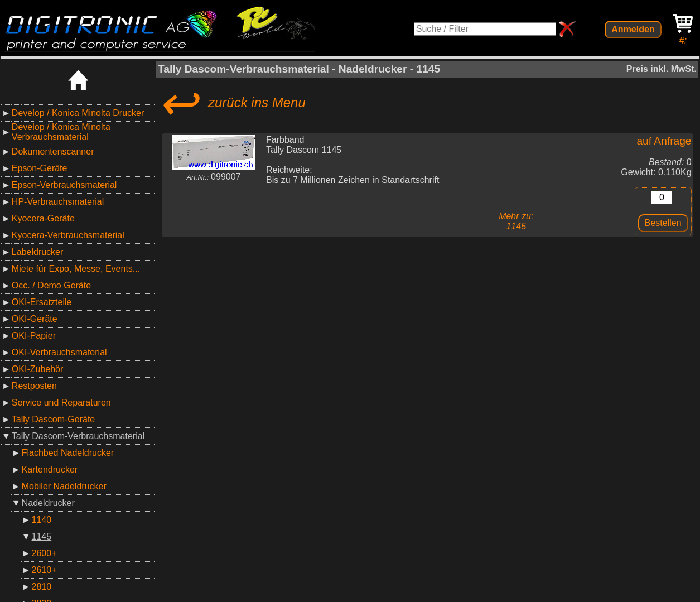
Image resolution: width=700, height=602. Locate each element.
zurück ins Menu (232, 103)
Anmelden (633, 29)
